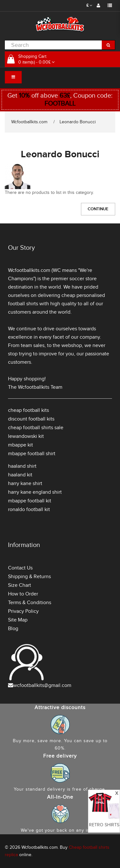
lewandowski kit (26, 436)
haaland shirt (22, 466)
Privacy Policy (23, 611)
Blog (13, 629)
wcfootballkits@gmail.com (42, 685)
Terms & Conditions (30, 603)
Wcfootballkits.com (29, 122)
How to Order (23, 594)
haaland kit (20, 475)
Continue (98, 209)
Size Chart (20, 585)
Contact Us (20, 568)
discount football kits (31, 419)
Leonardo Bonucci (78, 122)
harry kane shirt (25, 483)
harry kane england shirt (35, 492)
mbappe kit (20, 445)
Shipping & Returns (29, 577)
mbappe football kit (30, 501)
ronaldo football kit (29, 509)
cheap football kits (28, 410)
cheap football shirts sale (36, 428)
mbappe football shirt (32, 454)
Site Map (18, 620)
